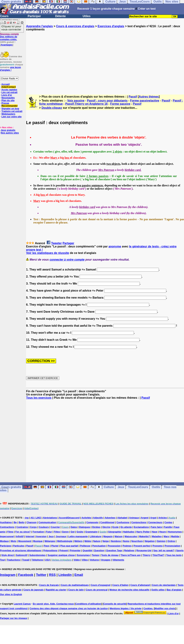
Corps (33, 527)
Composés (92, 522)
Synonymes (83, 555)
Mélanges (50, 541)
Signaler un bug (10, 109)
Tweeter (56, 243)
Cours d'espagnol (101, 585)
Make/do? (144, 536)
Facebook (26, 575)
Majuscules (131, 536)
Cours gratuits (11, 487)
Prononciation (172, 546)
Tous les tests (174, 555)
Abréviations (50, 518)
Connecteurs (155, 522)
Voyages (106, 560)
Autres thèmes (149, 97)
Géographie (115, 532)
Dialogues (85, 527)
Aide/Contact (8, 87)
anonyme (115, 246)
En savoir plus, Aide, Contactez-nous (53, 604)
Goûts (80, 532)
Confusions (123, 522)
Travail (26, 560)
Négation (150, 541)
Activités (86, 518)
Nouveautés (8, 98)
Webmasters (8, 114)
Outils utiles (158, 590)
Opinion (161, 541)
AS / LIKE (36, 518)
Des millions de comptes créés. (9, 37)
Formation (38, 532)
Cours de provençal (97, 590)
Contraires (22, 527)
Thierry (146, 555)
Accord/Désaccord (69, 518)
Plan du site (8, 100)
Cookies (148, 608)
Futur (49, 532)
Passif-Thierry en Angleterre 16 (86, 104)
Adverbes (110, 518)
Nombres (116, 541)
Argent (145, 518)
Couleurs (44, 527)
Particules (19, 546)
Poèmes (127, 546)
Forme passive (120, 104)
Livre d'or (7, 95)
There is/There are (130, 555)
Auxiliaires (6, 522)
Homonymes (175, 532)
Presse (5, 103)
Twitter (41, 575)
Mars (166, 536)
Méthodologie (65, 541)
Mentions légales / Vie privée (126, 608)
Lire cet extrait (9, 92)
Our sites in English (11, 594)
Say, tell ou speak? (164, 550)
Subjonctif (22, 555)
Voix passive (76, 101)
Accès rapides (9, 90)
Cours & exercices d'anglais (75, 26)
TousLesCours (138, 487)
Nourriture (137, 541)
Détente (60, 16)
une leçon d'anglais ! (10, 69)
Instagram (8, 575)
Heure (163, 532)
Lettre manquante (78, 536)
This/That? (158, 555)
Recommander (10, 106)
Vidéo (77, 560)
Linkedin (65, 575)
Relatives (129, 550)
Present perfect (142, 546)
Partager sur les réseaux (14, 618)
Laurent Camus (22, 604)
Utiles (87, 16)
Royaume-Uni (144, 550)
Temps (96, 555)
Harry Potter (143, 532)
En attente (126, 527)
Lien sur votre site (11, 117)
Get (73, 532)
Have (154, 532)
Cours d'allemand (140, 585)
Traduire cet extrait (12, 111)
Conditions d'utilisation (88, 604)
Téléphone (37, 560)
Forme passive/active (145, 101)
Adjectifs (98, 518)
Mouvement (25, 541)
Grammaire (91, 532)
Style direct (8, 555)
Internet (30, 536)
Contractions (7, 527)
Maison (119, 536)
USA (48, 560)
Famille (168, 527)
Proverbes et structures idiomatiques (21, 550)
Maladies (157, 536)
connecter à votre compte (67, 260)
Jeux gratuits (8, 130)
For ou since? (23, 532)
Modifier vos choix (165, 608)
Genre (65, 532)
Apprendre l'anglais (39, 26)
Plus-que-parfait (69, 546)
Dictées (96, 527)
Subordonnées (37, 555)
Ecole (115, 527)
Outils (156, 487)
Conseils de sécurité (115, 604)
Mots (13, 541)
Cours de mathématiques (75, 585)
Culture (109, 487)
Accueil (5, 84)
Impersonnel (7, 536)
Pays (47, 546)
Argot (153, 518)
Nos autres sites (10, 133)
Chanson (32, 522)
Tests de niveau (110, 555)
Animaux (134, 518)
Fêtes (57, 532)
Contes (168, 522)
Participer (34, 16)
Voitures (94, 560)
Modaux (4, 541)
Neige (106, 541)
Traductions (13, 560)
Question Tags (114, 550)
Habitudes (129, 532)
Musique (38, 541)
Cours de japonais (34, 590)
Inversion (41, 536)
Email (79, 575)
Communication (47, 522)
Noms (126, 541)
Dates (74, 527)
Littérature (95, 536)
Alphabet (122, 518)
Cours (4, 16)
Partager (68, 243)
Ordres (171, 541)
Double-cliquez (52, 108)
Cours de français (49, 585)
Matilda (175, 536)
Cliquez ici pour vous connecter (11, 28)
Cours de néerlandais (164, 585)
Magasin (108, 536)
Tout (2, 560)
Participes (6, 546)
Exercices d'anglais (111, 26)
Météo (88, 541)
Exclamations (141, 527)
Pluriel (55, 546)
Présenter (75, 550)
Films (10, 532)
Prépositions (50, 550)
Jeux (121, 487)
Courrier (55, 527)
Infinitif (20, 536)
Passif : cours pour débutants (107, 101)
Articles (163, 518)
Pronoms (158, 546)
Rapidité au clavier (56, 590)
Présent (64, 550)
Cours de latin (76, 590)
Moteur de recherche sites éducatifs (129, 590)
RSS (52, 575)
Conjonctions (139, 522)
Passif (133, 97)
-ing (26, 518)
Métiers (78, 541)
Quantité (87, 550)
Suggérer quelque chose (61, 555)
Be (15, 522)
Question (99, 550)
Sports (180, 550)
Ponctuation (99, 546)
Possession (114, 546)
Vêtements (118, 560)
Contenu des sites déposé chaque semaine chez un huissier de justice (69, 608)
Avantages (7, 45)
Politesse (85, 546)
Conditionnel (107, 522)
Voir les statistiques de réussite (48, 253)
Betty (22, 522)
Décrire (106, 527)
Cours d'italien (120, 585)
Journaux (61, 536)
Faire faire (156, 527)
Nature (97, 541)
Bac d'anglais (174, 590)
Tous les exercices (39, 398)
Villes (85, 560)
